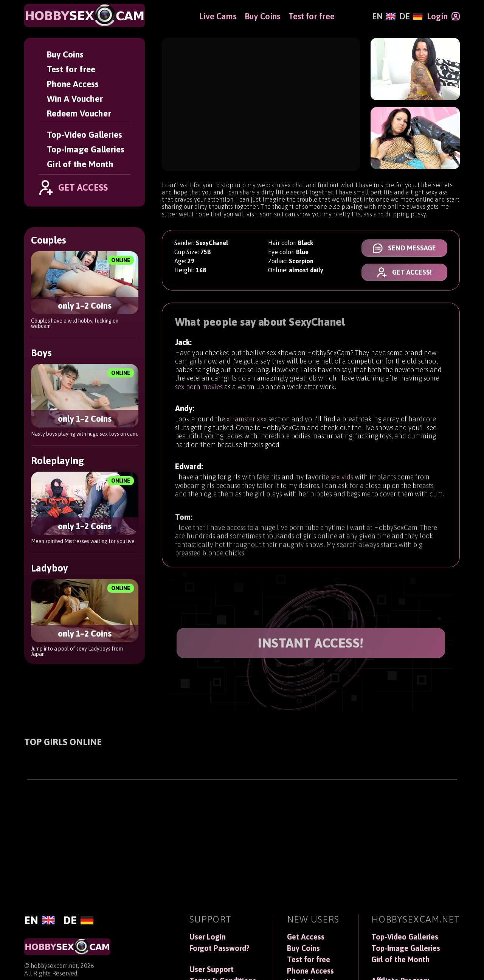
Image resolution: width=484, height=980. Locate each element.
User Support (212, 969)
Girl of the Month (80, 164)
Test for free (71, 69)
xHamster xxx (247, 426)
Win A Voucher (75, 99)
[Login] (443, 16)
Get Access (306, 937)
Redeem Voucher (79, 113)
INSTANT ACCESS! (311, 643)
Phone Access (73, 84)
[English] (384, 16)
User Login (208, 937)
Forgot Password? (220, 948)
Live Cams (218, 16)
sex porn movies (199, 389)
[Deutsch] (411, 16)
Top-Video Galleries (85, 134)
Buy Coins (65, 54)
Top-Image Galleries (86, 149)
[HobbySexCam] (85, 16)
